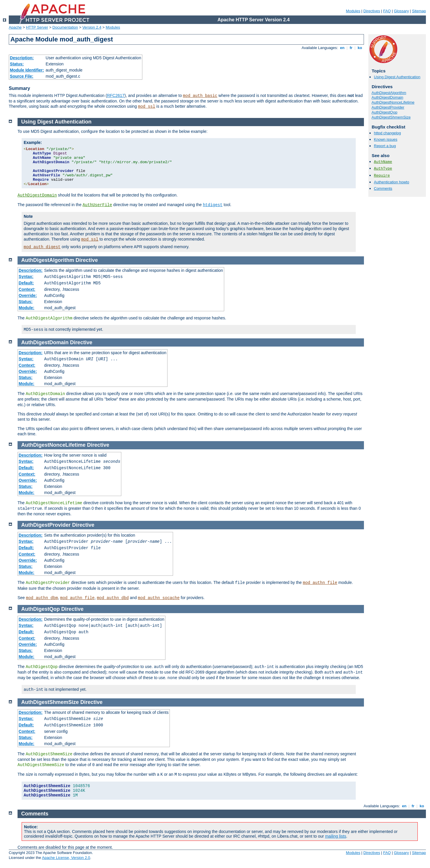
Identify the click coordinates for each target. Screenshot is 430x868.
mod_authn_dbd (113, 598)
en (342, 48)
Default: (26, 283)
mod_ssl (147, 107)
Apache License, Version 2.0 (66, 858)
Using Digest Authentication (397, 77)
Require (382, 176)
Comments (383, 188)
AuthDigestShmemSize (391, 117)
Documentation (65, 27)
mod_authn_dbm (42, 598)
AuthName (383, 162)
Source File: (22, 76)
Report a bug (385, 146)
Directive (87, 260)
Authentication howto (392, 182)
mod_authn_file (320, 583)
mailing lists (336, 836)
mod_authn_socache (159, 598)
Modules (353, 11)
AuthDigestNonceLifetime (393, 102)
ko (360, 48)
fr (351, 48)
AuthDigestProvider (388, 107)
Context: (27, 289)
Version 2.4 (92, 27)
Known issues (386, 139)
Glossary (401, 11)
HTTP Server (37, 27)
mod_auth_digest (42, 247)
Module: (27, 308)
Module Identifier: (27, 70)
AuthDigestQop (384, 112)
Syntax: (26, 276)
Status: (17, 64)
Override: (28, 295)
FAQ (387, 11)
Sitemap (419, 11)
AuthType (383, 169)
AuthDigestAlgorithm (389, 93)
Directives (372, 11)
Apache (15, 27)
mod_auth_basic (200, 96)
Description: (22, 58)
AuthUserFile (97, 205)
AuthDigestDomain (387, 97)
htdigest (213, 205)
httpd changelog (387, 133)
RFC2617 (116, 95)
